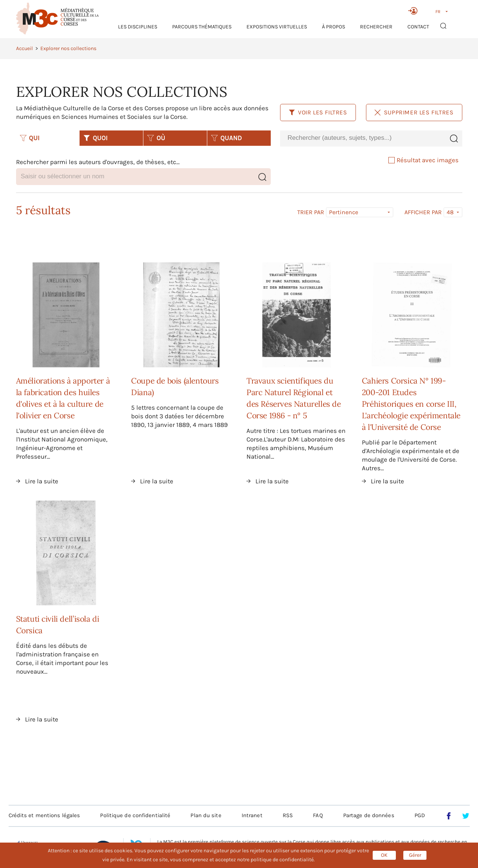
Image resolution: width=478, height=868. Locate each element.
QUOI (95, 138)
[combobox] (363, 138)
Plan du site (206, 815)
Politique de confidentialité (135, 815)
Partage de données (369, 815)
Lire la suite (42, 481)
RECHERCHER (376, 27)
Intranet (252, 815)
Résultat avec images (423, 160)
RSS (288, 815)
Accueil (24, 48)
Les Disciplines (138, 27)
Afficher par (423, 212)
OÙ (156, 138)
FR (438, 12)
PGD (420, 815)
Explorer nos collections (68, 48)
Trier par (311, 212)
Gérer (415, 855)
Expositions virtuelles (277, 27)
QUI (30, 138)
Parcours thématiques (202, 27)
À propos (333, 27)
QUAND (226, 138)
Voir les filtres (318, 112)
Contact (418, 27)
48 (450, 212)
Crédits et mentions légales (44, 815)
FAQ (318, 815)
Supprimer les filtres (414, 112)
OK (384, 855)
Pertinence (344, 212)
